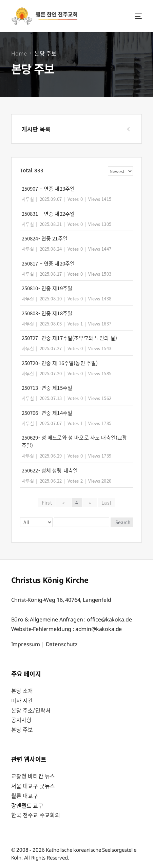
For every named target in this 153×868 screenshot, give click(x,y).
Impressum (26, 644)
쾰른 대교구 (25, 796)
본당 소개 (22, 691)
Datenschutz (62, 644)
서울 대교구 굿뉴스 (33, 786)
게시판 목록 (36, 129)
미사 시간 (22, 700)
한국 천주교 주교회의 (36, 815)
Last (106, 503)
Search (123, 522)
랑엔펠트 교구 (27, 805)
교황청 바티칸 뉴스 (33, 776)
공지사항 (22, 720)
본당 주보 (22, 729)
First (47, 503)
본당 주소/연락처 (31, 710)
